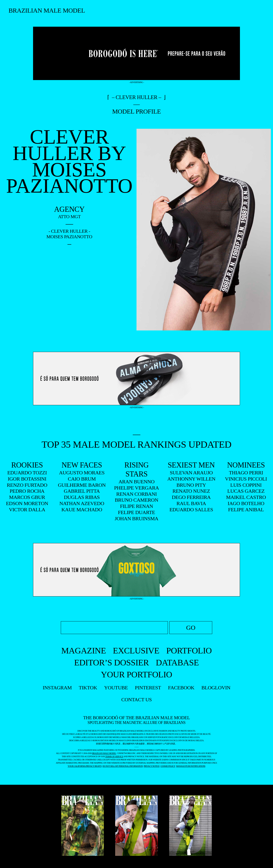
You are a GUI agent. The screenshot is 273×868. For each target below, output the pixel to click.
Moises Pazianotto (69, 237)
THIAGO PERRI (246, 473)
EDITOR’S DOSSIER (112, 663)
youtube (116, 688)
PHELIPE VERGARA (136, 488)
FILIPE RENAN (137, 506)
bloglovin (216, 688)
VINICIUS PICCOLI (246, 479)
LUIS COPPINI (246, 485)
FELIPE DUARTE (136, 512)
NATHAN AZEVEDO (82, 503)
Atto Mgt (69, 217)
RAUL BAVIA (191, 503)
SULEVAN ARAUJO (191, 473)
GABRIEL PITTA (82, 491)
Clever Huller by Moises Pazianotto (69, 161)
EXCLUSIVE (136, 651)
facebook (181, 688)
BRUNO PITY (191, 485)
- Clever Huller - (69, 231)
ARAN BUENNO (137, 482)
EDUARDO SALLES (191, 510)
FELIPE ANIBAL (246, 510)
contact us (137, 700)
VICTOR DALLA (27, 510)
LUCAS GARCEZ (246, 491)
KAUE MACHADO (82, 510)
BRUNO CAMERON (136, 500)
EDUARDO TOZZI (27, 473)
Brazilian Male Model (47, 10)
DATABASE (177, 663)
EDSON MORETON (27, 503)
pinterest (148, 688)
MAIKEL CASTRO (246, 497)
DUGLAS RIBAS (82, 497)
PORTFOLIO (189, 651)
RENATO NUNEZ (191, 491)
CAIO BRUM (82, 479)
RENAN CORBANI (136, 494)
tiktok (88, 688)
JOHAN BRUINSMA (136, 519)
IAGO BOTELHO (246, 503)
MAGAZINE (83, 651)
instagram (57, 688)
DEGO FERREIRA (191, 497)
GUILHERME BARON (82, 485)
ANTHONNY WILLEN (191, 479)
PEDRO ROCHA (27, 491)
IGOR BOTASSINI (27, 479)
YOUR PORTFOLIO (136, 674)
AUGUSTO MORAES (82, 473)
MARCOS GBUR (27, 497)
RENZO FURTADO (27, 485)
